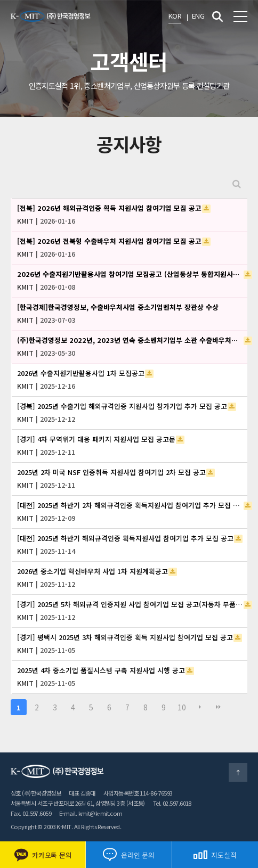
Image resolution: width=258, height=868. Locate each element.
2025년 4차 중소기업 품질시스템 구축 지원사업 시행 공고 (101, 670)
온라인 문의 (128, 855)
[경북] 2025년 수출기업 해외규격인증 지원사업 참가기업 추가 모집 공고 (122, 406)
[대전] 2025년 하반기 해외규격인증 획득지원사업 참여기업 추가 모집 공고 (125, 538)
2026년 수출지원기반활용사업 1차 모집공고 (81, 373)
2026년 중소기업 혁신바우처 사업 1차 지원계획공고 (92, 571)
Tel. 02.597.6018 (172, 803)
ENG (198, 16)
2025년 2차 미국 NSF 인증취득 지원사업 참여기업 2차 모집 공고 (111, 472)
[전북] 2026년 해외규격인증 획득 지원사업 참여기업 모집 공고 (109, 208)
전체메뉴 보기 (240, 17)
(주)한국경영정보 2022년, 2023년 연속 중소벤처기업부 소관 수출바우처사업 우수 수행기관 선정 (130, 340)
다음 (200, 707)
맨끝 (218, 707)
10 (182, 707)
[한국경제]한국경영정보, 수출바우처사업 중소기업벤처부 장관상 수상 (118, 307)
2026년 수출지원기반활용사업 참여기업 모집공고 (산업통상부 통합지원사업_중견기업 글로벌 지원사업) (130, 274)
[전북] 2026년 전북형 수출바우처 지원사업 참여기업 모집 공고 (109, 241)
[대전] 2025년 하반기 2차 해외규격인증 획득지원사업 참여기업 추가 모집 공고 (130, 505)
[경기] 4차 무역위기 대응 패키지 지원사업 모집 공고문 (96, 439)
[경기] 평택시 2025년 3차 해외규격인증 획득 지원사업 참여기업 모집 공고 (125, 637)
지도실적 (215, 855)
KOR (175, 16)
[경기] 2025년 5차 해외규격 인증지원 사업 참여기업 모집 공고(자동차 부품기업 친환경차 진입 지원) (130, 604)
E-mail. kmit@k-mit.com (91, 813)
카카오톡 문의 (43, 855)
